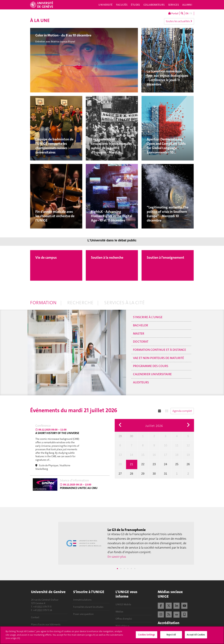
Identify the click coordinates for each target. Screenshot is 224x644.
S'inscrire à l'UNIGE (148, 317)
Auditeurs (141, 382)
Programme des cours (151, 366)
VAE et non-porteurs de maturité (158, 358)
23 (154, 464)
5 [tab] (131, 569)
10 (166, 445)
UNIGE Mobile (123, 604)
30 (132, 436)
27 (120, 474)
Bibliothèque (122, 626)
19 (188, 455)
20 (120, 464)
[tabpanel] (126, 543)
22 (143, 464)
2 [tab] (121, 569)
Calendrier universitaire (152, 374)
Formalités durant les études (88, 607)
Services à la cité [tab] (124, 303)
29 (120, 436)
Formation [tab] (43, 303)
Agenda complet (182, 411)
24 (166, 464)
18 (177, 455)
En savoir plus (117, 557)
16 (154, 455)
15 (143, 455)
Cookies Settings (147, 636)
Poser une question (83, 614)
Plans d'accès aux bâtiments (46, 624)
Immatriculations (82, 600)
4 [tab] (128, 569)
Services (174, 5)
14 (132, 455)
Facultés (122, 5)
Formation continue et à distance (160, 350)
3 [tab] (124, 569)
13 (120, 455)
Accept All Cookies (196, 636)
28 (132, 474)
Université (106, 5)
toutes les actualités (179, 21)
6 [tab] (135, 569)
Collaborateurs (154, 5)
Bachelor (141, 325)
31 (166, 474)
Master (139, 334)
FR (191, 13)
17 (166, 455)
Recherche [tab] (80, 303)
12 (188, 445)
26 (188, 464)
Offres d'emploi (124, 619)
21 (132, 464)
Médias (119, 612)
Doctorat (141, 342)
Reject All (171, 636)
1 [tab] (117, 569)
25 (177, 464)
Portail (173, 13)
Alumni (187, 5)
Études (135, 5)
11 (177, 445)
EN (187, 13)
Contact (35, 617)
